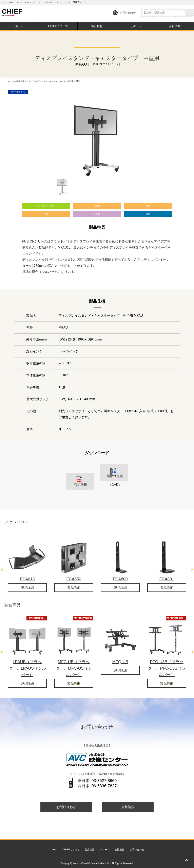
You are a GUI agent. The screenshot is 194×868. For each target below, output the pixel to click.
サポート (136, 26)
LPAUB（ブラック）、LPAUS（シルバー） (27, 660)
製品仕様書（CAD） (114, 479)
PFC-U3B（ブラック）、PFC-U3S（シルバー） (167, 660)
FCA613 (27, 570)
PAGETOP (186, 860)
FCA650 (74, 570)
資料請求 (128, 799)
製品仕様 (80, 479)
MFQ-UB (120, 654)
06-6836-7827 (104, 778)
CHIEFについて (58, 26)
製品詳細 (27, 580)
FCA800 (120, 570)
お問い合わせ (128, 13)
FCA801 (167, 570)
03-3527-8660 (104, 773)
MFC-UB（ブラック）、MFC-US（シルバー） (74, 660)
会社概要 (175, 26)
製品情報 (97, 26)
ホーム (19, 26)
